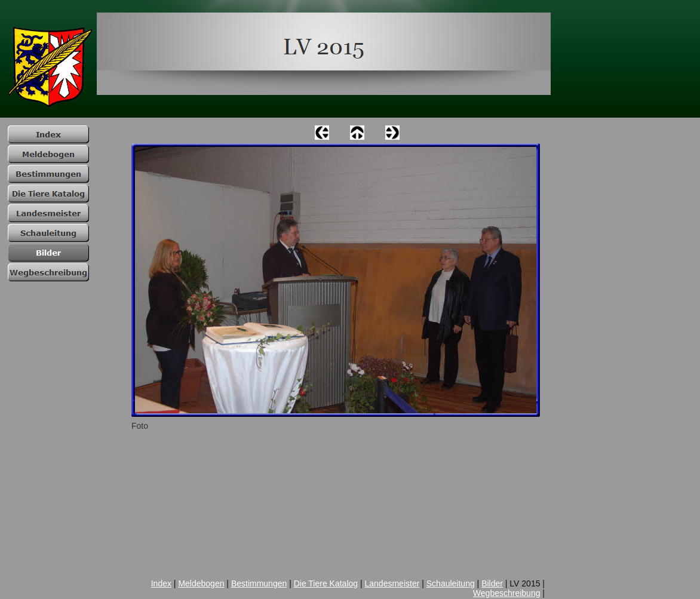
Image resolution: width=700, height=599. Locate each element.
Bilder (492, 583)
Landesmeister (392, 583)
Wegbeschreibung (507, 593)
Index (161, 583)
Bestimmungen (259, 583)
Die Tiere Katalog (326, 583)
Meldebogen (201, 583)
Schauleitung (451, 583)
